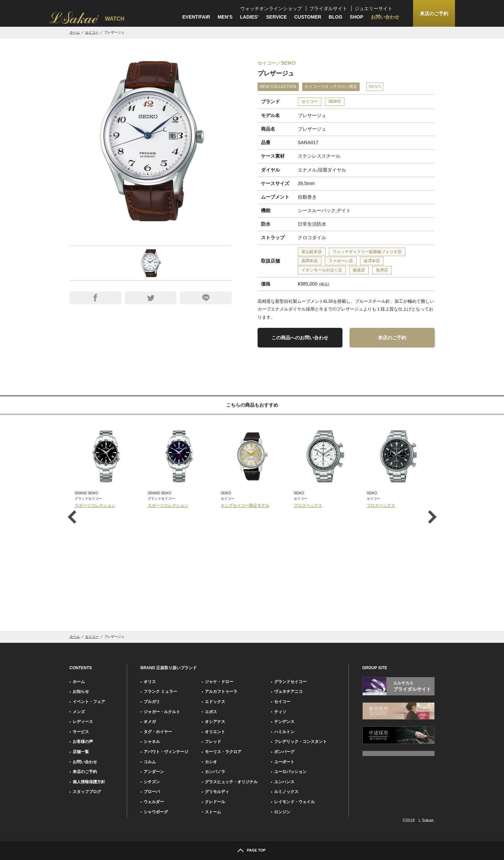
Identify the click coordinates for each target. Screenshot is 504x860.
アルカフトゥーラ (221, 692)
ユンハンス (284, 782)
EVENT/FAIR (196, 17)
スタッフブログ (87, 792)
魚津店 (382, 270)
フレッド (213, 742)
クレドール (215, 802)
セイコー (92, 32)
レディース (83, 722)
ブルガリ (152, 702)
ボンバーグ (284, 752)
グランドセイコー (290, 682)
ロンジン (282, 812)
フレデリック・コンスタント (301, 742)
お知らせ (81, 692)
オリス (150, 682)
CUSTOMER (308, 17)
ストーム (213, 812)
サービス (81, 732)
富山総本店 (312, 252)
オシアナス (215, 722)
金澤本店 (372, 261)
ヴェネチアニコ (288, 692)
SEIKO (335, 101)
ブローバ (152, 792)
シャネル (152, 742)
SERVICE (276, 17)
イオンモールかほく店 (322, 270)
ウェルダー (154, 802)
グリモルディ (217, 792)
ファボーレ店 (341, 261)
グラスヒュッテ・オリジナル (231, 782)
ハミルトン (284, 732)
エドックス (215, 702)
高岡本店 (310, 261)
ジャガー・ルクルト (162, 712)
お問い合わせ (385, 17)
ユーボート (284, 762)
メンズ (79, 712)
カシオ (211, 762)
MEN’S (225, 17)
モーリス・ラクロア (223, 752)
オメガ (150, 722)
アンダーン (154, 772)
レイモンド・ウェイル (294, 802)
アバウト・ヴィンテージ (166, 752)
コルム (150, 762)
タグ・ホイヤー (158, 732)
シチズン (152, 782)
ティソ (280, 712)
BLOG (335, 17)
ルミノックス (286, 792)
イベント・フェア (89, 702)
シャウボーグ (156, 812)
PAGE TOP (256, 850)
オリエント (215, 732)
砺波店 (359, 270)
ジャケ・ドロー (219, 682)
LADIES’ (249, 17)
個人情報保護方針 (89, 782)
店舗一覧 (81, 752)
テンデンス (284, 722)
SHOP (357, 17)
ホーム (75, 32)
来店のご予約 (392, 338)
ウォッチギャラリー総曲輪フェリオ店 (367, 252)
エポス (211, 712)
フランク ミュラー (160, 692)
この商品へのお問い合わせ (300, 338)
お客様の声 (83, 742)
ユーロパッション (290, 772)
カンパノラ (215, 772)
